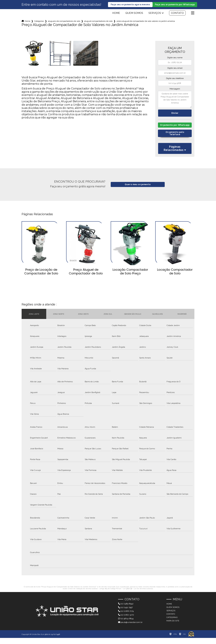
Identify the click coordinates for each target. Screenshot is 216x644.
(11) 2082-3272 (126, 621)
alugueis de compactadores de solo (64, 24)
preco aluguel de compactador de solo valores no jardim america (146, 24)
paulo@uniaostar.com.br (130, 628)
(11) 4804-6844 (126, 625)
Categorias (39, 24)
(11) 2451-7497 (125, 613)
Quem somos (134, 16)
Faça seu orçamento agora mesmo (130, 6)
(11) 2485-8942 (126, 610)
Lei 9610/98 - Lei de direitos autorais (138, 595)
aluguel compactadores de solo (98, 24)
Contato (177, 16)
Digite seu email (175, 71)
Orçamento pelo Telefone (175, 139)
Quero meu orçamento (138, 191)
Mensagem (175, 91)
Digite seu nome (175, 60)
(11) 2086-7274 (126, 617)
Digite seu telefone (175, 81)
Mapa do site (173, 627)
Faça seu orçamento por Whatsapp (175, 6)
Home (116, 16)
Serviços (155, 16)
